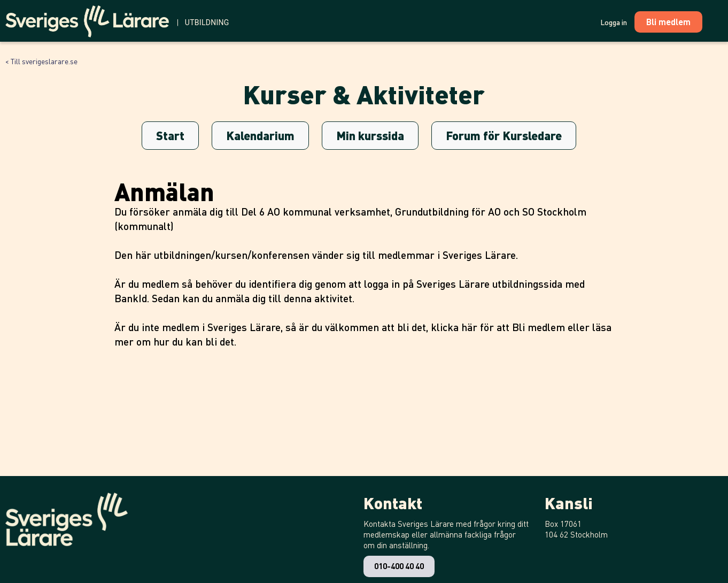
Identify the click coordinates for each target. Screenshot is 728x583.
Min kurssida (370, 135)
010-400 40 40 (399, 566)
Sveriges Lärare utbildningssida (489, 284)
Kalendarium (260, 135)
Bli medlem (539, 327)
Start (170, 135)
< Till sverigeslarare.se (41, 61)
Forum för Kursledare (504, 135)
